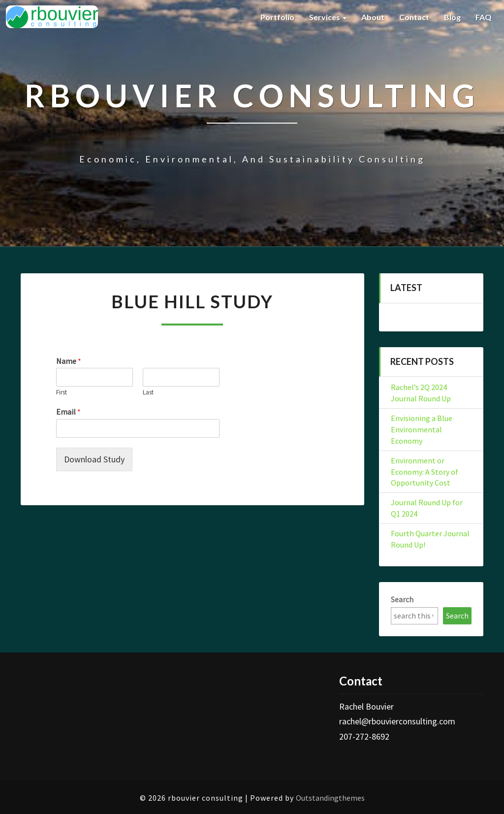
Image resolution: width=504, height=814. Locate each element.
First (62, 392)
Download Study (94, 459)
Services (328, 17)
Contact (414, 17)
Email (68, 412)
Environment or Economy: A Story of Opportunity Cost (425, 472)
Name (69, 361)
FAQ (484, 17)
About (373, 17)
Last (148, 392)
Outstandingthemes (330, 798)
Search (402, 599)
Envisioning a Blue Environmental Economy (422, 429)
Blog (452, 17)
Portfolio (277, 17)
